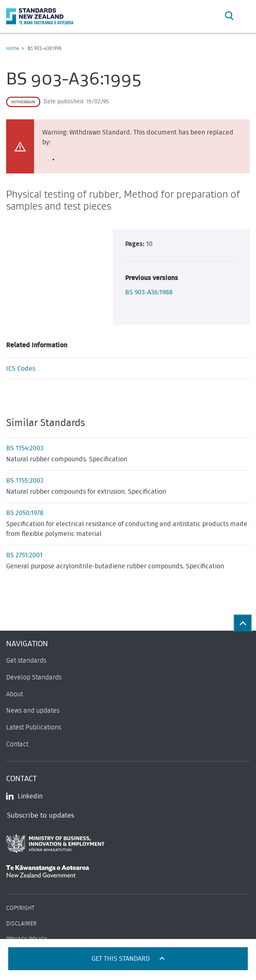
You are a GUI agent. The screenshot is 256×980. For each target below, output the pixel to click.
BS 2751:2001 (24, 555)
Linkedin (24, 796)
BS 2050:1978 (25, 513)
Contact (17, 744)
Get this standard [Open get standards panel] (121, 959)
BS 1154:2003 (25, 448)
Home (13, 48)
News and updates (33, 711)
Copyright (20, 908)
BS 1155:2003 (25, 481)
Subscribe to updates (41, 815)
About (15, 694)
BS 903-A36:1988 (149, 292)
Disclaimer (21, 924)
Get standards (26, 661)
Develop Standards (34, 677)
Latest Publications (34, 727)
